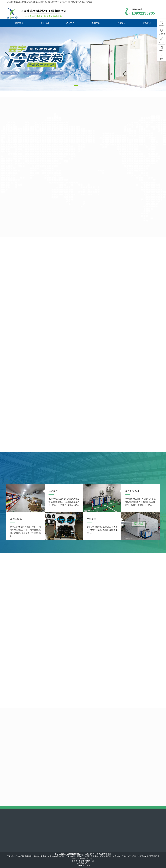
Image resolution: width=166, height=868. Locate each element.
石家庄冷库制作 (53, 2)
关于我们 (45, 23)
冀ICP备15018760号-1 (87, 861)
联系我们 (147, 23)
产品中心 (70, 23)
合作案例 (121, 23)
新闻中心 (96, 23)
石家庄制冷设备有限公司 (68, 2)
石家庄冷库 (42, 2)
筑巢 (88, 866)
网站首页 (19, 23)
